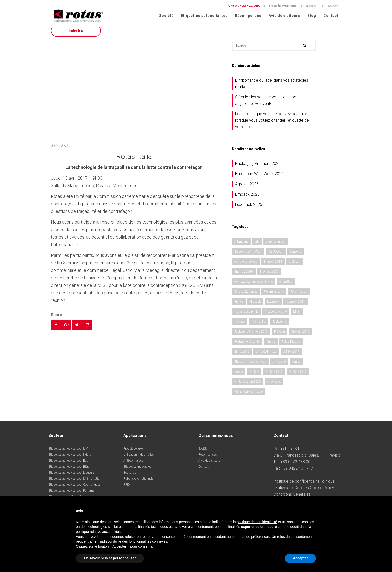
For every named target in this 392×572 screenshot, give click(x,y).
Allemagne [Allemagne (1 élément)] (241, 246)
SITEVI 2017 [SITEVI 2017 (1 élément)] (291, 356)
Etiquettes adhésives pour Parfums (72, 495)
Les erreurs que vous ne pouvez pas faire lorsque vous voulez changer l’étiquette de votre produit (272, 125)
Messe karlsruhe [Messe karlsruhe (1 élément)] (276, 316)
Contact (331, 16)
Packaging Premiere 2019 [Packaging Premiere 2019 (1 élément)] (251, 336)
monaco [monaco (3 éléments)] (240, 326)
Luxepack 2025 (249, 209)
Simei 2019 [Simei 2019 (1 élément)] (242, 356)
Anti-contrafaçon (134, 465)
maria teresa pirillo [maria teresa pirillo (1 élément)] (246, 316)
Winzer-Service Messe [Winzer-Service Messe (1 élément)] (249, 396)
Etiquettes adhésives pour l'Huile (70, 459)
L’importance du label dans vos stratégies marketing (272, 88)
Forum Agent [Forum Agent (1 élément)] (299, 296)
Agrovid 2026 (247, 188)
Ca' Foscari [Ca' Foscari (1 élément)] (276, 256)
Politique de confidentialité (297, 486)
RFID (127, 489)
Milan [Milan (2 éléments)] (297, 316)
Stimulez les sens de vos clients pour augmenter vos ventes (267, 105)
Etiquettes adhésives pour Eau (68, 465)
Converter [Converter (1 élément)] (296, 256)
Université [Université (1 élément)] (279, 366)
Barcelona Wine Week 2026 (259, 178)
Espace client (310, 6)
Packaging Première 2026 (258, 168)
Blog (312, 16)
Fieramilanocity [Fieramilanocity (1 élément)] (274, 296)
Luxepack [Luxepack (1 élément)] (273, 306)
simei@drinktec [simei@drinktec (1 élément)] (266, 356)
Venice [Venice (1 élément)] (296, 366)
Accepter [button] (300, 558)
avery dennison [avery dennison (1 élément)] (276, 246)
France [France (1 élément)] (239, 306)
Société (166, 16)
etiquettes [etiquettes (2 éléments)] (286, 286)
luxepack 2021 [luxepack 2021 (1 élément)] (296, 306)
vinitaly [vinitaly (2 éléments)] (254, 376)
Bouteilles (130, 477)
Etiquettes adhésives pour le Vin (69, 453)
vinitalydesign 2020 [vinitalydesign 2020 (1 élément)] (248, 386)
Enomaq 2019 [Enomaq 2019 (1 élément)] (244, 276)
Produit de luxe (133, 453)
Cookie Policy (322, 492)
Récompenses (248, 16)
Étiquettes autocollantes (204, 16)
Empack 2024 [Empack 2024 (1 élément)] (273, 266)
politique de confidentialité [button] (257, 522)
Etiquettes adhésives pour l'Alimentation (75, 483)
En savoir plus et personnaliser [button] (110, 558)
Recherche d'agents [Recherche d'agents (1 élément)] (247, 346)
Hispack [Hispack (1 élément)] (255, 306)
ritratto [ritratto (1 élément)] (271, 346)
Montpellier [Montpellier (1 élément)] (259, 326)
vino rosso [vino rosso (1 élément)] (274, 386)
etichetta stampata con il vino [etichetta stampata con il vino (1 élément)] (254, 286)
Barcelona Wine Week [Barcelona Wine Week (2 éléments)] (248, 256)
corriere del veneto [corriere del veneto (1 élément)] (246, 266)
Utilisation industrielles (139, 459)
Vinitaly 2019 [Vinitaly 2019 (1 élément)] (298, 376)
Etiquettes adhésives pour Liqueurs (72, 477)
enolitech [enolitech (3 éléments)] (294, 266)
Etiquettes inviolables (137, 471)
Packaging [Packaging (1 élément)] (279, 326)
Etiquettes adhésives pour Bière (69, 471)
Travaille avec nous (283, 6)
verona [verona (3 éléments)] (239, 376)
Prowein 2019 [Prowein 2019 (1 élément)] (300, 336)
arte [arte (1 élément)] (257, 246)
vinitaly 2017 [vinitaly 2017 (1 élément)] (274, 376)
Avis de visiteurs (284, 16)
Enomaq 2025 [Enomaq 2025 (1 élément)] (269, 276)
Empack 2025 (247, 199)
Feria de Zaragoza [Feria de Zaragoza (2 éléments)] (246, 296)
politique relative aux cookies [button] (98, 532)
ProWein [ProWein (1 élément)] (280, 336)
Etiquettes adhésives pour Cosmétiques (75, 489)
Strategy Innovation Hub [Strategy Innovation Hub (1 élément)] (250, 366)
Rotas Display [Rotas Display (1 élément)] (291, 346)
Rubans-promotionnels (139, 483)
